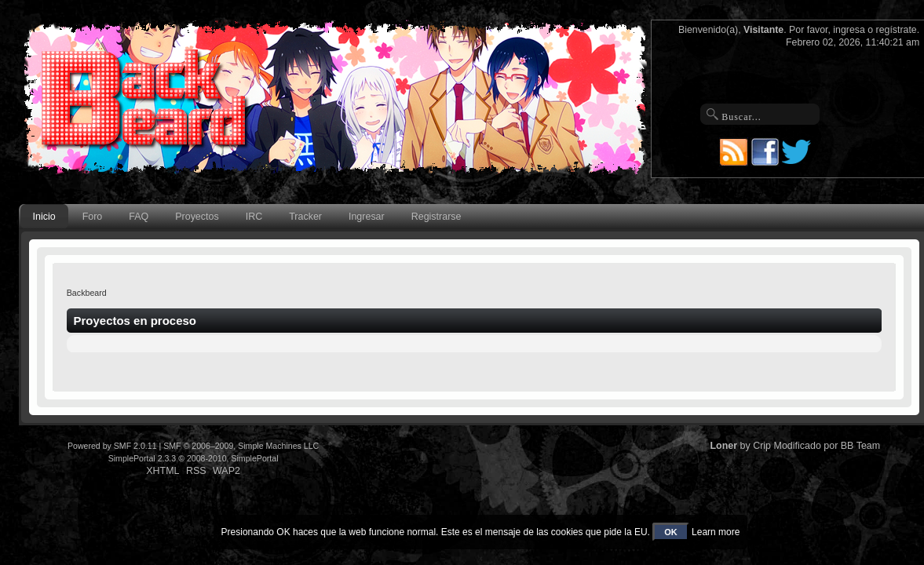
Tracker (305, 217)
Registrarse (436, 217)
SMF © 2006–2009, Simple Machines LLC (241, 446)
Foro (93, 217)
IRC (254, 217)
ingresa (849, 30)
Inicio (44, 217)
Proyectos (197, 217)
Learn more (716, 532)
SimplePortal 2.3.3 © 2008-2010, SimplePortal (194, 458)
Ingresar (367, 217)
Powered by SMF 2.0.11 (112, 446)
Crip (762, 446)
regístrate (897, 30)
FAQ (139, 217)
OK (671, 532)
